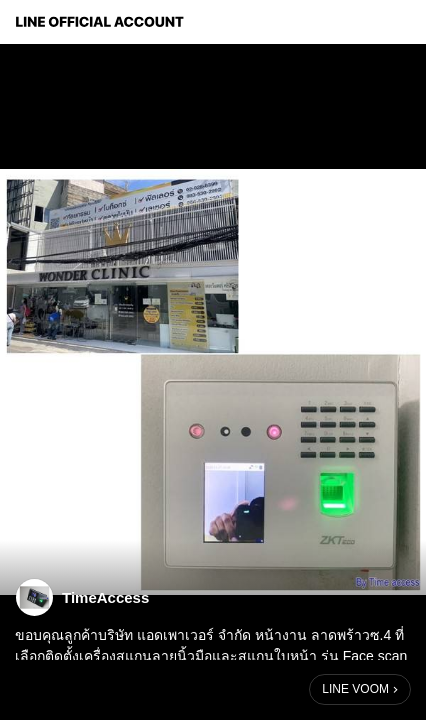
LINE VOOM (355, 689)
